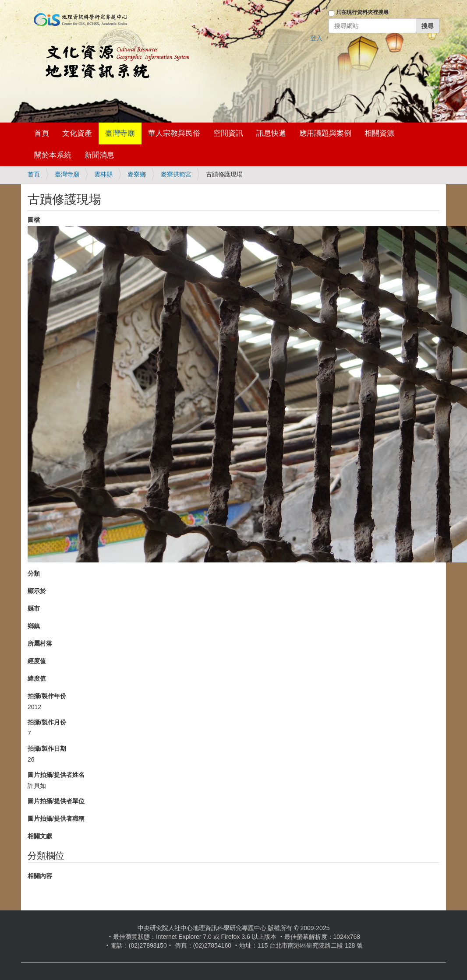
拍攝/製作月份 (47, 722)
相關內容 (40, 876)
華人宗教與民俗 (174, 133)
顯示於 (37, 591)
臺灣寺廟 (120, 133)
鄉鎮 (34, 626)
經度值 (37, 661)
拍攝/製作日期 (47, 748)
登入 (316, 38)
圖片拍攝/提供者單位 (56, 801)
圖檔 (34, 220)
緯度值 (37, 678)
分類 (34, 573)
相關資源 (379, 133)
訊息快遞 (271, 133)
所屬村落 (40, 643)
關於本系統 (53, 155)
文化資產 (77, 133)
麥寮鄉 (137, 174)
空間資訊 (228, 133)
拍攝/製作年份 (47, 696)
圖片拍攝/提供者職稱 (56, 818)
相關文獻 (40, 836)
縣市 (34, 608)
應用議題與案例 (325, 133)
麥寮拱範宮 (176, 174)
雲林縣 (103, 174)
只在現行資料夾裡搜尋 (362, 12)
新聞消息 (99, 155)
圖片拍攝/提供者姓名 (56, 775)
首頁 (42, 133)
